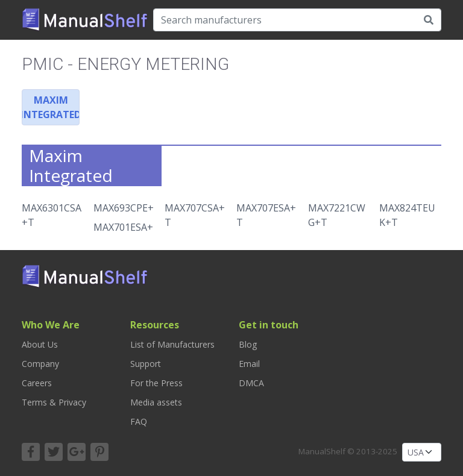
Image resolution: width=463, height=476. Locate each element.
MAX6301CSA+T (52, 215)
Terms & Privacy (54, 402)
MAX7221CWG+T (337, 215)
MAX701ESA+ (123, 227)
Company (40, 364)
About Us (40, 344)
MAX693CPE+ (124, 208)
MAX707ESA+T (266, 215)
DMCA (251, 383)
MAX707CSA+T (195, 215)
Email (249, 364)
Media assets (156, 402)
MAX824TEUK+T (407, 215)
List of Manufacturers (172, 344)
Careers (37, 383)
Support (146, 364)
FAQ (139, 421)
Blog (248, 344)
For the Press (156, 383)
